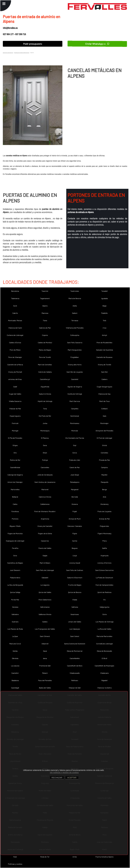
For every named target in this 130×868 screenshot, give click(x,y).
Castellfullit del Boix (75, 666)
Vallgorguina (104, 607)
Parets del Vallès (45, 548)
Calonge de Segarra (15, 475)
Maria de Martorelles (104, 636)
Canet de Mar (75, 467)
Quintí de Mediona (104, 592)
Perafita (15, 548)
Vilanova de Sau (104, 394)
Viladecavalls (75, 673)
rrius (104, 328)
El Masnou (45, 438)
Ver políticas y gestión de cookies (64, 772)
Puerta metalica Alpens (104, 857)
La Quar (15, 636)
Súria (104, 614)
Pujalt (75, 511)
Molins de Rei (15, 460)
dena (45, 658)
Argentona (45, 519)
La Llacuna (15, 666)
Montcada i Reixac (15, 320)
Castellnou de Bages (15, 563)
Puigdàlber (75, 357)
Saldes (45, 622)
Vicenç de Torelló (104, 365)
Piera (104, 541)
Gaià (104, 416)
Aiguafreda (45, 387)
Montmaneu (75, 423)
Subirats (15, 622)
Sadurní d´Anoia (45, 394)
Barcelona (15, 291)
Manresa (45, 313)
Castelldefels (75, 658)
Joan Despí (75, 475)
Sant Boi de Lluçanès (75, 372)
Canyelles (75, 409)
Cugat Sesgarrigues (104, 387)
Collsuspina (75, 335)
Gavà (45, 651)
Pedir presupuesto (33, 44)
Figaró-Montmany (104, 533)
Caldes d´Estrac (15, 342)
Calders (104, 379)
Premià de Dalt (45, 666)
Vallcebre (15, 614)
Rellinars (75, 680)
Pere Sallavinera (45, 600)
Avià (104, 497)
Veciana (15, 607)
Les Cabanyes (75, 629)
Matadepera (75, 482)
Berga (104, 489)
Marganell (75, 489)
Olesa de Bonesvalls (104, 651)
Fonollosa (15, 511)
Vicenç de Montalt (15, 372)
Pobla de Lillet (75, 460)
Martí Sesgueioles (75, 350)
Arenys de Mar (104, 519)
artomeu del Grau (15, 379)
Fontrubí (15, 423)
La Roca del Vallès (104, 629)
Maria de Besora (75, 298)
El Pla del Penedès (15, 438)
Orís (15, 453)
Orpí (75, 445)
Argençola (104, 556)
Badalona (15, 680)
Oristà (104, 445)
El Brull (104, 658)
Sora (15, 556)
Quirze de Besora (75, 592)
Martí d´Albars (45, 563)
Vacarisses (75, 614)
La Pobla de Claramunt (104, 578)
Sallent (75, 313)
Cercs (75, 453)
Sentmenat (75, 416)
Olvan (45, 453)
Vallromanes (45, 607)
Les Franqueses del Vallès (45, 629)
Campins (104, 467)
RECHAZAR (57, 778)
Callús (15, 504)
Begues (75, 548)
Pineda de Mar (104, 460)
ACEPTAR (72, 778)
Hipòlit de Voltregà (45, 401)
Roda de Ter (45, 857)
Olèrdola (15, 658)
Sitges (15, 445)
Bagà (104, 306)
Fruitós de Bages (75, 585)
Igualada (104, 298)
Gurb (15, 306)
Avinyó (104, 335)
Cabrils (15, 313)
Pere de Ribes (15, 350)
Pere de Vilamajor (15, 357)
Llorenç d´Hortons (104, 563)
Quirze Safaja (15, 592)
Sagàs (45, 556)
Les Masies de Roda (15, 629)
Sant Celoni (75, 636)
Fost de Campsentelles (104, 585)
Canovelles (45, 467)
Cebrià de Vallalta (45, 372)
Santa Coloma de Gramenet (75, 644)
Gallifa (104, 548)
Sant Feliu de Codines (75, 570)
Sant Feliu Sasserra (75, 342)
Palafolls (104, 313)
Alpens (45, 306)
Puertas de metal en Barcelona (22, 53)
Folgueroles (104, 526)
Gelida (15, 651)
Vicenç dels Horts (75, 365)
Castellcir (15, 673)
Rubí (15, 857)
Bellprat (15, 497)
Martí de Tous (104, 401)
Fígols (75, 533)
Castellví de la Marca (15, 365)
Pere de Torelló (45, 357)
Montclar (75, 431)
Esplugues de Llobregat (15, 541)
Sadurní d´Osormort (75, 578)
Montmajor (104, 423)
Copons (45, 335)
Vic (104, 600)
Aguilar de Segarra (75, 387)
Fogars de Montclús (15, 533)
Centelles (104, 453)
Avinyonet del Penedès (104, 431)
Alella (75, 306)
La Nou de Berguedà (15, 585)
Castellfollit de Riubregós (104, 666)
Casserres (45, 541)
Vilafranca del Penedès (75, 328)
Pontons (15, 519)
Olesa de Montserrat (75, 651)
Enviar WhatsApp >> (97, 44)
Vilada (75, 600)
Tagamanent (45, 298)
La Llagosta (45, 585)
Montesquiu (45, 431)
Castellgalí (15, 688)
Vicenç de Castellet (45, 526)
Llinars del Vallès (75, 622)
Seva (45, 445)
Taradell (104, 291)
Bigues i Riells (15, 526)
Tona (45, 409)
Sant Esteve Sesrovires (104, 570)
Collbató (104, 409)
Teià (104, 320)
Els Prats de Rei (45, 416)
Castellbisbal (15, 467)
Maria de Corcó (15, 644)
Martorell (45, 489)
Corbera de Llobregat (15, 335)
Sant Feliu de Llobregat (45, 570)
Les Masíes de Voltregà (104, 622)
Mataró (45, 673)
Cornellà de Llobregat (104, 644)
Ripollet (104, 475)
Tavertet (45, 291)
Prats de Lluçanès (104, 511)
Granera (75, 504)
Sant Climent (45, 636)
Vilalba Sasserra (15, 401)
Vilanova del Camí (15, 328)
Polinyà (45, 460)
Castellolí (75, 379)
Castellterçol (45, 379)
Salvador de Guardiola (104, 350)
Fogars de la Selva (45, 533)
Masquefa (104, 482)
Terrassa (75, 320)
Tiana (45, 320)
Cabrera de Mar (45, 328)
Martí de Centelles (45, 365)
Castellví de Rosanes (104, 357)
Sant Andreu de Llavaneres (45, 482)
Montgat (15, 431)
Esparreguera (15, 416)
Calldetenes (45, 504)
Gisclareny (104, 504)
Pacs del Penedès (45, 680)
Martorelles (15, 489)
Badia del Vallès (45, 688)
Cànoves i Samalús (75, 526)
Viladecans (104, 673)
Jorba (45, 423)
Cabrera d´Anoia (45, 497)
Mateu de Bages (45, 350)
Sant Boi (104, 372)
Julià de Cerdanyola (45, 475)
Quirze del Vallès (45, 592)
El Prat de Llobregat (104, 438)
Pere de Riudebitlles (104, 342)
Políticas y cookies (15, 864)
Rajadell (104, 680)
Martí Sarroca (75, 401)
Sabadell (45, 578)
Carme (75, 541)
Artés (75, 857)
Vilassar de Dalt (75, 688)
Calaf (15, 387)
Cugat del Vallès (15, 394)
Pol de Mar (15, 600)
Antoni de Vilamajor (15, 482)
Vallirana (75, 607)
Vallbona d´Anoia (45, 614)
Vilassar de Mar (15, 409)
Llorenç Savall (75, 563)
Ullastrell (45, 644)
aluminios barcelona (8, 53)
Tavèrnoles (75, 291)
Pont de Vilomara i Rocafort (45, 511)
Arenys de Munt (75, 519)
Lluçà (75, 556)
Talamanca (15, 298)
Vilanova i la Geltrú (104, 688)
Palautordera (15, 578)
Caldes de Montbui (45, 342)
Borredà (75, 497)
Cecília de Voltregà (75, 394)
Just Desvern (15, 570)
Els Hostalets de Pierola (75, 438)
